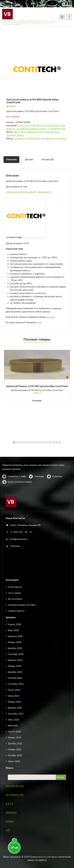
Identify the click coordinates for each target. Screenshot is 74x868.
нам (39, 322)
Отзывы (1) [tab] (47, 160)
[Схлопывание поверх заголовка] (69, 17)
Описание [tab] (11, 160)
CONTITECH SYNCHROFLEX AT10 (34, 126)
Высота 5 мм (58, 126)
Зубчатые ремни (38, 129)
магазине (51, 317)
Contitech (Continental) (26, 139)
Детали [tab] (29, 160)
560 (15, 132)
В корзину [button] (37, 401)
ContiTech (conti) (34, 132)
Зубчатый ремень (15, 135)
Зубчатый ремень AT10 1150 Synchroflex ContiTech (37, 386)
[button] (14, 442)
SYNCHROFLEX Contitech (54, 139)
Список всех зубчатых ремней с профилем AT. (29, 192)
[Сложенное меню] (62, 17)
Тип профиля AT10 (56, 129)
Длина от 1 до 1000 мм (17, 129)
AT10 (21, 132)
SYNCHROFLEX (52, 132)
